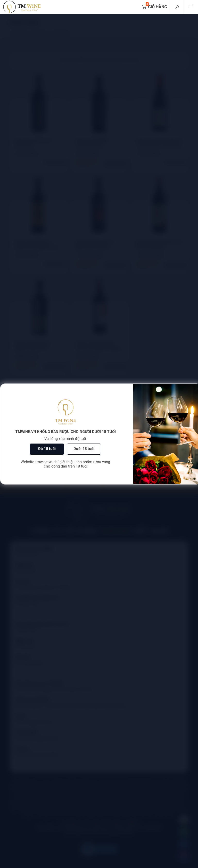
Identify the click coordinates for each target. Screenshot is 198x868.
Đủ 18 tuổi (47, 449)
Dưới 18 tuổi (84, 449)
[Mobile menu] (191, 7)
